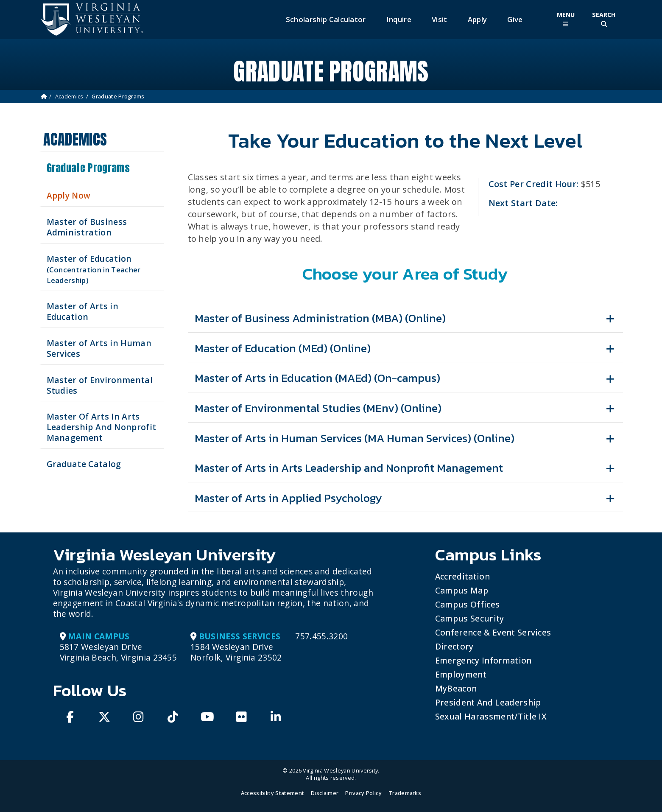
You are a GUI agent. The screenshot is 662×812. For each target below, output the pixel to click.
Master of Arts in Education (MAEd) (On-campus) (317, 378)
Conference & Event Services (493, 632)
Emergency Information (483, 660)
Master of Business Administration (87, 227)
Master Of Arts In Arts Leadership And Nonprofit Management (102, 427)
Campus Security (470, 618)
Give (515, 19)
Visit (440, 19)
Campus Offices (467, 604)
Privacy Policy (363, 793)
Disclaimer (325, 793)
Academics (69, 96)
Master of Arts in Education (82, 311)
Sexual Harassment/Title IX (491, 716)
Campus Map (462, 590)
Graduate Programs (88, 168)
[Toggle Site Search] (604, 19)
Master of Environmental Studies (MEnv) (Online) (318, 408)
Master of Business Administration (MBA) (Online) (320, 318)
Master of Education (94, 269)
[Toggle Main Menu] (566, 19)
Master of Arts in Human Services (99, 348)
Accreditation (462, 576)
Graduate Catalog (84, 464)
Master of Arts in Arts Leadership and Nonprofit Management (349, 468)
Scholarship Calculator (326, 19)
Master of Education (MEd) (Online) (283, 348)
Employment (461, 674)
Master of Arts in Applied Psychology (288, 498)
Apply (478, 19)
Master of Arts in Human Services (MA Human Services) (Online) (355, 438)
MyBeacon (456, 688)
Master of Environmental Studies (100, 385)
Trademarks (405, 793)
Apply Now (69, 195)
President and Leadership (488, 702)
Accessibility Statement (272, 793)
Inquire (399, 19)
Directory (454, 646)
